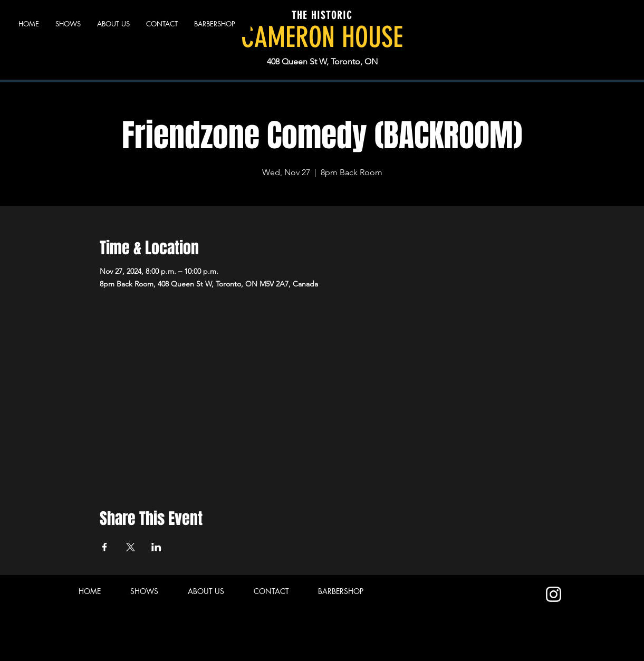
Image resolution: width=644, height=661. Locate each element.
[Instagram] (554, 594)
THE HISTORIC (322, 15)
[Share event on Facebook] (105, 547)
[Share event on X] (131, 547)
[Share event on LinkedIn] (156, 547)
